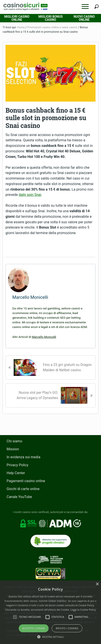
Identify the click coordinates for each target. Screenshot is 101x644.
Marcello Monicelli (44, 337)
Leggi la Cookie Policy (83, 610)
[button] (85, 7)
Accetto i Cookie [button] (34, 628)
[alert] (50, 612)
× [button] (97, 584)
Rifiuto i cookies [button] (67, 628)
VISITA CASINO (50, 246)
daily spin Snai (30, 195)
